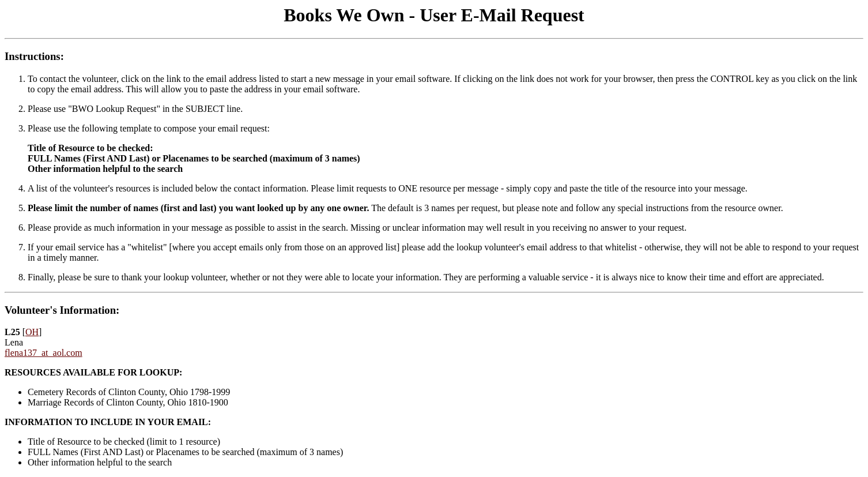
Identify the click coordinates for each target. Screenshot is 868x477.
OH (32, 332)
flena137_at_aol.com (44, 353)
